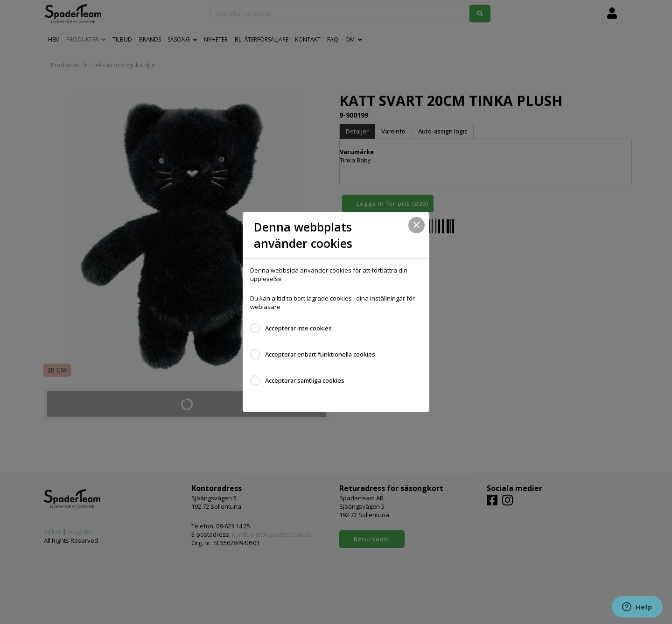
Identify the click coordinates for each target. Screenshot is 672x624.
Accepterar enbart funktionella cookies (320, 354)
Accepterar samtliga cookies (305, 380)
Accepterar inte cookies (298, 328)
